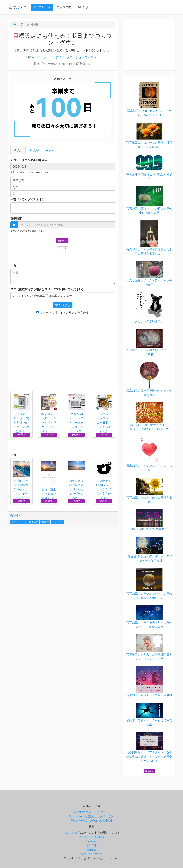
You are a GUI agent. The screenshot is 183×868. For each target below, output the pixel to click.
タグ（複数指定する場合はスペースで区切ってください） (48, 289)
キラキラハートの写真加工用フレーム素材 (149, 342)
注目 (13, 455)
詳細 (21, 501)
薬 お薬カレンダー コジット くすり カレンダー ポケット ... (49, 423)
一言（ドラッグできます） (28, 199)
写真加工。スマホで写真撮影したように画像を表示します (149, 238)
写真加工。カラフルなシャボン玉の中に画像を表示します (149, 584)
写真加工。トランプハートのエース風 (149, 454)
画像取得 (62, 241)
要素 (50, 150)
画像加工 (34, 522)
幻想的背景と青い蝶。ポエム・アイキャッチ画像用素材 (149, 550)
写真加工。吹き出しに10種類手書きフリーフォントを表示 (149, 648)
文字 (34, 150)
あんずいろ (70, 833)
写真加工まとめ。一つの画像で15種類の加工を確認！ (149, 136)
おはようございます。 (149, 308)
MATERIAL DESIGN (91, 837)
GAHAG (91, 845)
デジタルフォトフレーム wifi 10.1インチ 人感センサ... (104, 423)
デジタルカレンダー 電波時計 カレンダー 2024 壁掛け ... (21, 423)
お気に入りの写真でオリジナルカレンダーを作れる (76, 480)
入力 (18, 150)
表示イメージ (63, 79)
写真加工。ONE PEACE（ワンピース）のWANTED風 (149, 99)
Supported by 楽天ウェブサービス (91, 816)
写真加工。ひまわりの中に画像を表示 (149, 491)
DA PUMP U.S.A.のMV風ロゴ (149, 520)
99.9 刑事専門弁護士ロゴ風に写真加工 (149, 167)
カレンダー (83, 7)
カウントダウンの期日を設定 (29, 160)
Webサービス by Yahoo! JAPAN (92, 821)
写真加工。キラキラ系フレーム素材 (149, 682)
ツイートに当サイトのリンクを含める (63, 312)
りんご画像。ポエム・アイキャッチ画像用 (149, 274)
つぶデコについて (91, 854)
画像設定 (16, 218)
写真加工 (45, 522)
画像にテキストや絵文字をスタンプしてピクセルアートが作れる (21, 482)
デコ (17, 7)
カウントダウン (19, 522)
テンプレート (41, 7)
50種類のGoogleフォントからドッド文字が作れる (104, 480)
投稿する (63, 305)
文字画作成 (63, 7)
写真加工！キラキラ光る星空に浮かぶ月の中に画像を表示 (149, 617)
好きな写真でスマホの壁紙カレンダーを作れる (49, 485)
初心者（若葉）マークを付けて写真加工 (149, 715)
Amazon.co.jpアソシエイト (91, 812)
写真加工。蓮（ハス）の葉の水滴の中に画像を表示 (149, 200)
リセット (63, 248)
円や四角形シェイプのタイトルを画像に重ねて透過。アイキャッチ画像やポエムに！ (149, 747)
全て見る (149, 771)
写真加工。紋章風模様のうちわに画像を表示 (149, 379)
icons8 (91, 850)
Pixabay (91, 841)
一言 (13, 266)
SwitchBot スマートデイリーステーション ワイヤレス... (65, 57)
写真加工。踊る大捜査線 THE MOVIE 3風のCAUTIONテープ (149, 417)
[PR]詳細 (21, 434)
